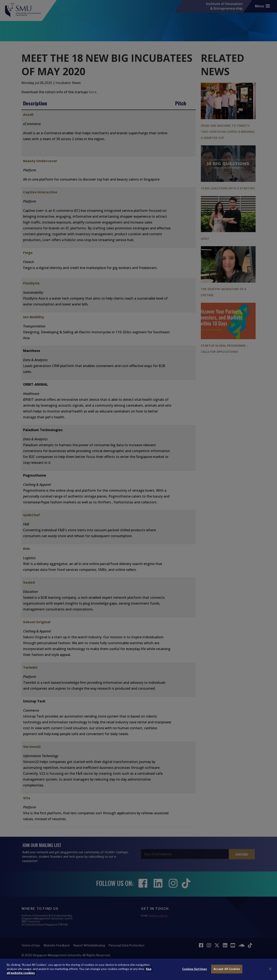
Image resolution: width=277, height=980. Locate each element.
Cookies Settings (195, 969)
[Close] (270, 969)
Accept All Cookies (227, 969)
